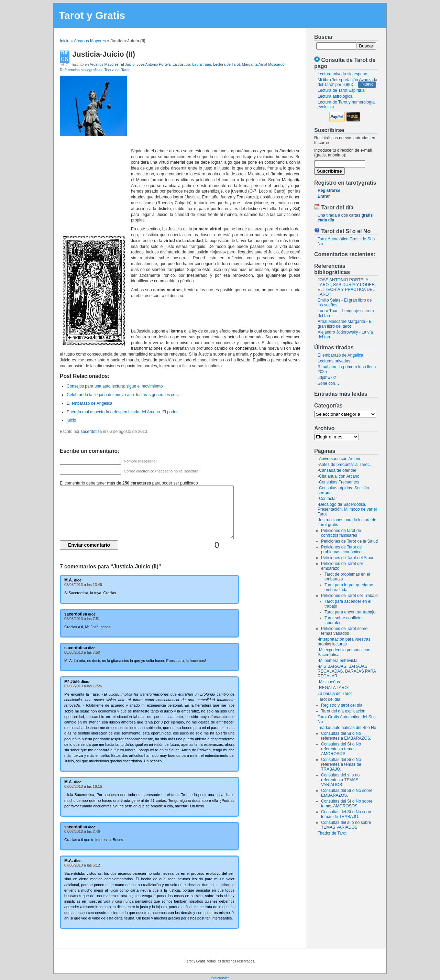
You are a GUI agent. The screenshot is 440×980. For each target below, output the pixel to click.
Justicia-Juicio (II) (104, 54)
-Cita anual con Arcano (338, 476)
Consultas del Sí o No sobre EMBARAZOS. (347, 793)
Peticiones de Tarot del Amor (347, 558)
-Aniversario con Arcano (339, 459)
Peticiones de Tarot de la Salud (349, 541)
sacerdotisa (91, 432)
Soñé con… (328, 383)
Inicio (65, 41)
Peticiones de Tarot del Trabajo (349, 596)
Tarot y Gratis (92, 15)
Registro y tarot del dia (342, 705)
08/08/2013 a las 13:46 (83, 585)
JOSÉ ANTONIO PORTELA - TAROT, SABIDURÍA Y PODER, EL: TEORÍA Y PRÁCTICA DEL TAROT (347, 287)
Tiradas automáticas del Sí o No (347, 728)
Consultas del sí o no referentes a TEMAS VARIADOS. (340, 780)
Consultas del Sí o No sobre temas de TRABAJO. (347, 814)
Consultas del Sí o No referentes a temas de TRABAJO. (341, 764)
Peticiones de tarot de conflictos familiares (341, 533)
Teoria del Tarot (117, 70)
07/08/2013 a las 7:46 (82, 831)
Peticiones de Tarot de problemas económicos (342, 549)
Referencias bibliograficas (81, 70)
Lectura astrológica (335, 96)
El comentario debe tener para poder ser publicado (129, 483)
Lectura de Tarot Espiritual (342, 90)
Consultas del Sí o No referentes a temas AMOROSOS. (341, 749)
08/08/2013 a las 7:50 (82, 652)
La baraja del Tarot (335, 694)
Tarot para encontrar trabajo (350, 612)
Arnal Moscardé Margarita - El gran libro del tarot (345, 324)
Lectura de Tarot (227, 64)
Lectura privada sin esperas (343, 74)
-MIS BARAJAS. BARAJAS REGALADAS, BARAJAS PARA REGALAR (347, 671)
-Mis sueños (329, 682)
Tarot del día (329, 699)
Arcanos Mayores (90, 41)
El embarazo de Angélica (340, 355)
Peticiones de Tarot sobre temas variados (344, 631)
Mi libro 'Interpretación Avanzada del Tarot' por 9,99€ (348, 82)
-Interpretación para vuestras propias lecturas (344, 642)
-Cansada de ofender (337, 470)
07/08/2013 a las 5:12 (82, 865)
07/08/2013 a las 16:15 (83, 786)
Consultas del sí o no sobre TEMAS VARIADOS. (346, 825)
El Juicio (128, 64)
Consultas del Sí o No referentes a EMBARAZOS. (346, 736)
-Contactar (327, 499)
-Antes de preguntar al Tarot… (345, 465)
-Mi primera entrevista (338, 661)
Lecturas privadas (334, 361)
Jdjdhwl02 (327, 378)
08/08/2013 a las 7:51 (82, 619)
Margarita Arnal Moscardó (263, 64)
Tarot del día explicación (343, 711)
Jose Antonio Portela (153, 64)
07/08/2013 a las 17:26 (83, 686)
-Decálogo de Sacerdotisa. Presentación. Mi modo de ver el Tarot (347, 509)
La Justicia (181, 64)
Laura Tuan (202, 64)
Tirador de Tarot (332, 833)
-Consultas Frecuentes (338, 482)
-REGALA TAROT (334, 688)
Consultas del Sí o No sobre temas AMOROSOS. (347, 804)
